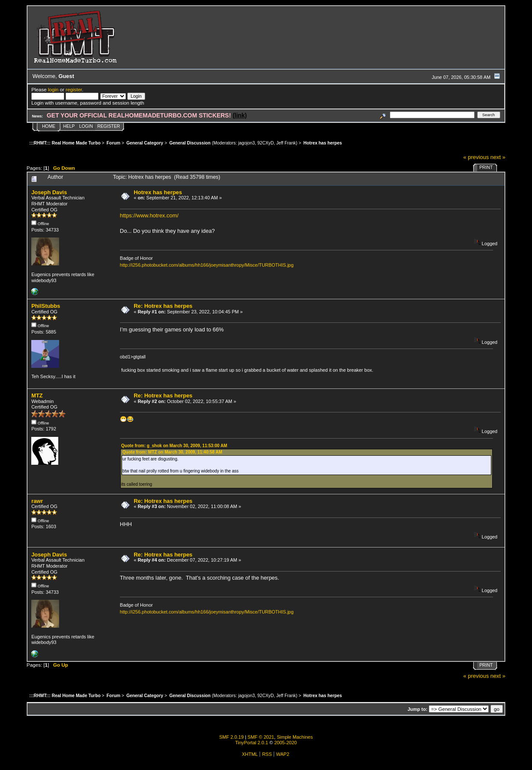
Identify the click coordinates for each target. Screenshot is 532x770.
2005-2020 (285, 743)
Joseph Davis (49, 192)
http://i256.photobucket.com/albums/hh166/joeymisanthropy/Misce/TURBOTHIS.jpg (207, 265)
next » (498, 157)
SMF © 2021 (261, 737)
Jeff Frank (286, 143)
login (53, 89)
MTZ (37, 396)
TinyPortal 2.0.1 (252, 743)
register (74, 89)
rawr (37, 501)
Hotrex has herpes (158, 192)
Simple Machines (295, 737)
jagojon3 (247, 143)
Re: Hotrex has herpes (163, 306)
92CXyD (266, 143)
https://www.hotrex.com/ (149, 215)
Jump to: (417, 709)
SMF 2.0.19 (232, 737)
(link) (240, 115)
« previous (476, 157)
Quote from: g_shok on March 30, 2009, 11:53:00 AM (174, 446)
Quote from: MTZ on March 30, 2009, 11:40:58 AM (172, 452)
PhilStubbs (46, 306)
